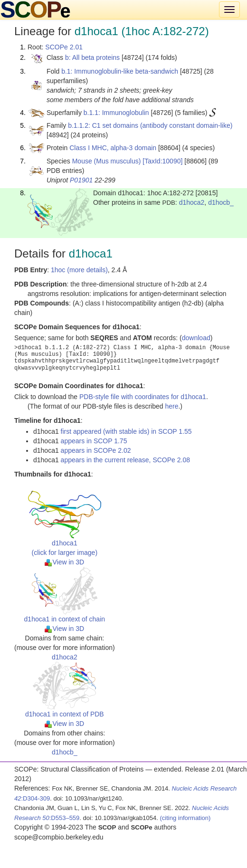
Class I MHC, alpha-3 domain (113, 148)
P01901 (81, 180)
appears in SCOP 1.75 (94, 441)
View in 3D (64, 562)
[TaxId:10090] (162, 161)
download (196, 338)
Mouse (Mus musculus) (107, 161)
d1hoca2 (192, 202)
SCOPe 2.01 (64, 47)
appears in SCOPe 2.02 (96, 450)
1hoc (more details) (79, 270)
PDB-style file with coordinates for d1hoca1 (143, 397)
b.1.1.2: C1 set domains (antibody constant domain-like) (150, 125)
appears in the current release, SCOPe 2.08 (125, 460)
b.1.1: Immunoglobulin (116, 113)
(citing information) (185, 818)
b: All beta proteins (92, 57)
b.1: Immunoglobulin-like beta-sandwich (120, 71)
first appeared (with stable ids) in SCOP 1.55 (126, 431)
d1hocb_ (221, 202)
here (171, 406)
